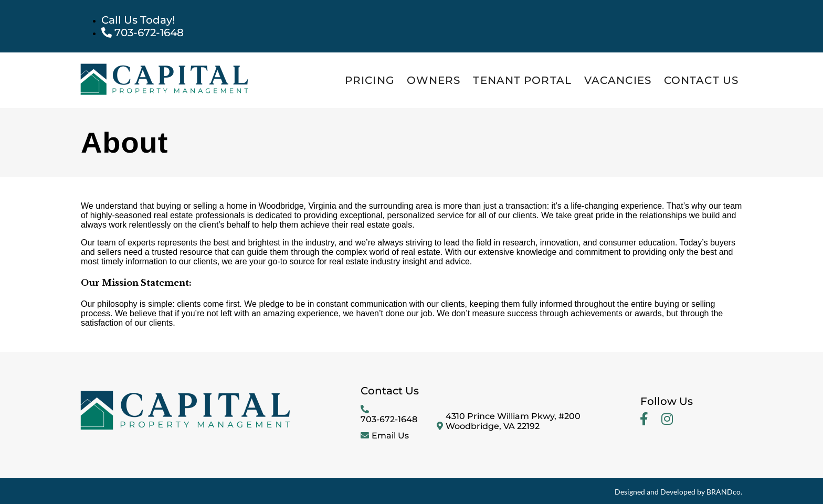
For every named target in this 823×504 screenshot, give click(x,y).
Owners (434, 80)
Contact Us (701, 80)
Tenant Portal (522, 80)
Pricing (370, 80)
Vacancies (618, 80)
